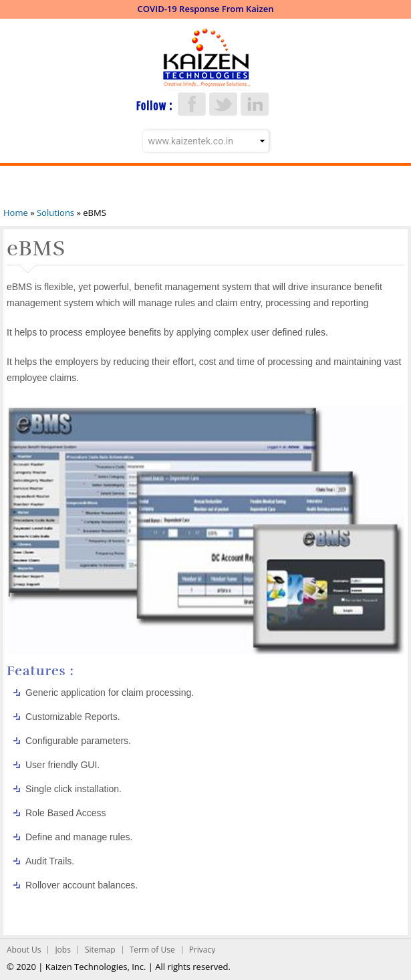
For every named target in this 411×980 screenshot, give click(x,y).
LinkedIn (255, 104)
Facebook (192, 104)
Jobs (63, 950)
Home (16, 213)
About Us (24, 950)
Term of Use (152, 950)
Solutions (55, 213)
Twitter (223, 104)
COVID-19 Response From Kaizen (206, 9)
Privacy (202, 950)
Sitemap (100, 950)
